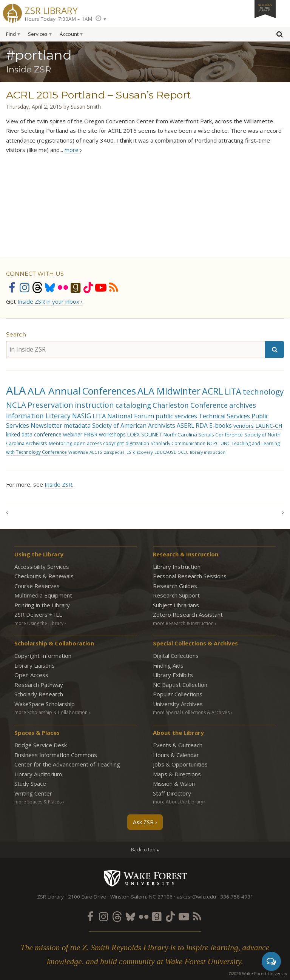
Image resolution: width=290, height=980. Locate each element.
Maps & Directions (177, 774)
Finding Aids (168, 665)
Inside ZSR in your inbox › (50, 301)
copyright (113, 443)
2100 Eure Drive (87, 897)
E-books (221, 425)
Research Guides (175, 586)
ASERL (185, 425)
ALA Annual (54, 391)
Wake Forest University (145, 878)
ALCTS (96, 452)
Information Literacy (38, 416)
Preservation (50, 405)
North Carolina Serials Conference (203, 435)
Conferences (109, 391)
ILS (128, 452)
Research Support (176, 595)
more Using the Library (39, 623)
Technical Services (224, 416)
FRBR (91, 434)
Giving (265, 7)
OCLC (183, 452)
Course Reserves (37, 586)
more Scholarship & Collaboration (51, 712)
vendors (244, 426)
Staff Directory (172, 793)
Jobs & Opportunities (180, 764)
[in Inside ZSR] (136, 349)
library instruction (208, 452)
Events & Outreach (178, 745)
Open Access (31, 675)
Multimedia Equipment (43, 595)
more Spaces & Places (38, 802)
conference (48, 434)
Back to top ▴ (145, 850)
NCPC (213, 443)
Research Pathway (39, 685)
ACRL (213, 391)
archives (243, 405)
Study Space (30, 783)
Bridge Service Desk (41, 745)
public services (176, 416)
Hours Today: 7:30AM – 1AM (59, 19)
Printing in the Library (42, 605)
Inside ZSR (58, 484)
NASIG (82, 416)
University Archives (178, 704)
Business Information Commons (56, 755)
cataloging (133, 405)
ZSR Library (51, 10)
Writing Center (33, 793)
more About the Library (178, 802)
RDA (202, 425)
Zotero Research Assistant (188, 614)
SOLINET (152, 434)
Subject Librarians (176, 605)
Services (38, 34)
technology (263, 392)
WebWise (78, 452)
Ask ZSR (143, 822)
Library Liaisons (35, 665)
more (72, 150)
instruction (94, 405)
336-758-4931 (237, 897)
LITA (233, 391)
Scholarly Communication (178, 443)
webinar (73, 434)
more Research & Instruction (183, 623)
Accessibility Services (42, 567)
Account (69, 34)
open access (88, 443)
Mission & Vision (174, 783)
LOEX (133, 434)
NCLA (16, 405)
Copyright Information (43, 656)
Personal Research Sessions (190, 576)
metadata (77, 425)
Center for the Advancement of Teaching (67, 764)
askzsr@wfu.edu (196, 897)
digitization (137, 443)
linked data (19, 434)
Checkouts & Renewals (44, 576)
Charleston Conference (190, 405)
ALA (16, 390)
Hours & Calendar (176, 755)
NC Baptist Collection (180, 685)
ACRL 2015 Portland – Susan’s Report (99, 95)
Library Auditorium (38, 774)
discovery (143, 452)
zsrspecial (114, 452)
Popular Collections (178, 694)
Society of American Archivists (134, 425)
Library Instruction (177, 567)
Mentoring (60, 443)
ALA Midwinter (169, 391)
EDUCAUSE (165, 452)
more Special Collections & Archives (191, 712)
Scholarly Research (39, 694)
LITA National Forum (123, 416)
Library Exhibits (173, 675)
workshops (112, 434)
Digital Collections (176, 656)
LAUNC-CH (269, 426)
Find (11, 34)
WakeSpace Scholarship (45, 704)
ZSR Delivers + (38, 614)
